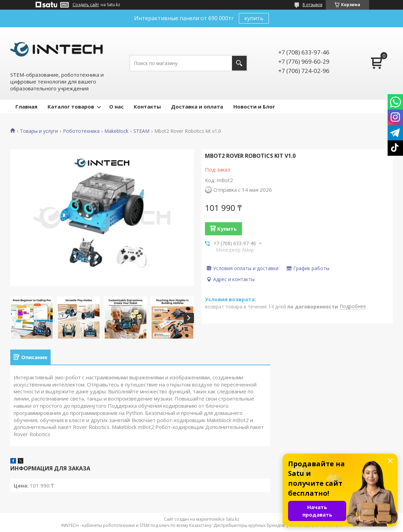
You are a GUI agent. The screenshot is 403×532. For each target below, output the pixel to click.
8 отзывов (312, 5)
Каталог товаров (71, 106)
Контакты (147, 106)
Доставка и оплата (197, 106)
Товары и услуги (39, 131)
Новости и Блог (254, 106)
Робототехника (81, 131)
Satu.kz (232, 519)
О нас (116, 106)
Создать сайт (86, 5)
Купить (227, 229)
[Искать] (239, 63)
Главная (26, 106)
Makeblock (116, 131)
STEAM (141, 131)
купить (254, 18)
